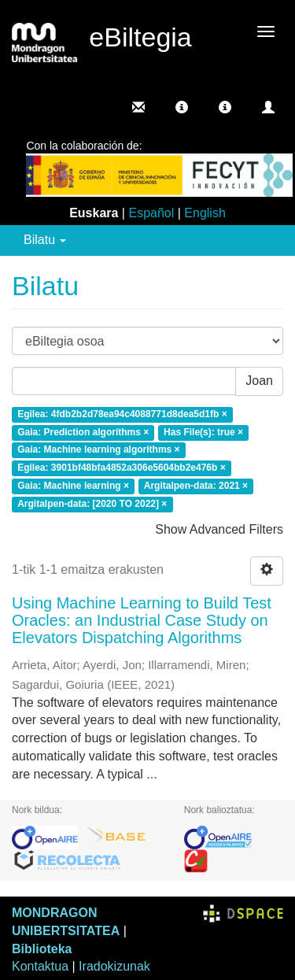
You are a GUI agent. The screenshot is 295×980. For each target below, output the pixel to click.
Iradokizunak (114, 966)
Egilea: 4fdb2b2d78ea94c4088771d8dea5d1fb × (122, 414)
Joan (259, 381)
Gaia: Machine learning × (73, 486)
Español (151, 213)
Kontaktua (40, 966)
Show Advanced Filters (219, 529)
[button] (182, 107)
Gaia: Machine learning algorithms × (98, 450)
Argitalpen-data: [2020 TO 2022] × (92, 504)
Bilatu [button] (45, 240)
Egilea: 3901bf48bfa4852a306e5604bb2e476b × (122, 468)
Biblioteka (42, 949)
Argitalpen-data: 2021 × (196, 486)
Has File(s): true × (203, 432)
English (205, 213)
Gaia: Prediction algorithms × (83, 432)
